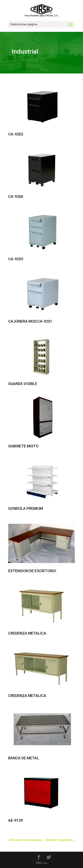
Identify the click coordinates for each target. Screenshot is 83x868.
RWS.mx (41, 863)
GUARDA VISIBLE (23, 384)
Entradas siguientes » (60, 840)
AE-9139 (15, 820)
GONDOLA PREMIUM (26, 508)
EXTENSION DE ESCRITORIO (32, 571)
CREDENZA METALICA (27, 633)
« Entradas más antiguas (25, 840)
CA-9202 (16, 134)
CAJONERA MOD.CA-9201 (30, 321)
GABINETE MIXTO (23, 446)
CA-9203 (16, 259)
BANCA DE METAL (24, 758)
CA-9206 (16, 196)
